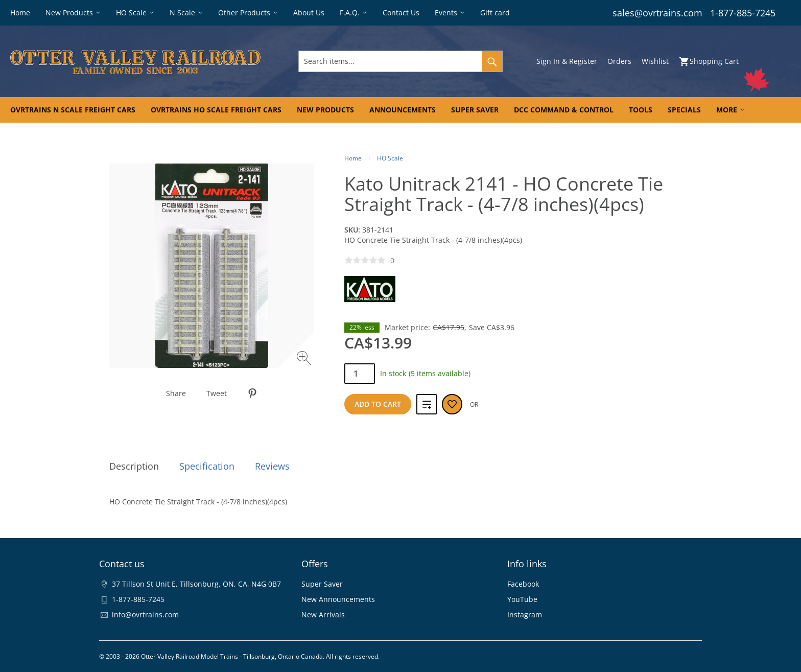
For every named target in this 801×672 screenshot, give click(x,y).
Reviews (272, 466)
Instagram (525, 615)
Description (134, 466)
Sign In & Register (567, 61)
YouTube (522, 599)
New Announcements (338, 599)
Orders (619, 61)
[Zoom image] (305, 360)
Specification (207, 466)
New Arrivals (323, 615)
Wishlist (655, 61)
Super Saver (322, 584)
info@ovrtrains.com (145, 615)
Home (353, 158)
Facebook (523, 584)
